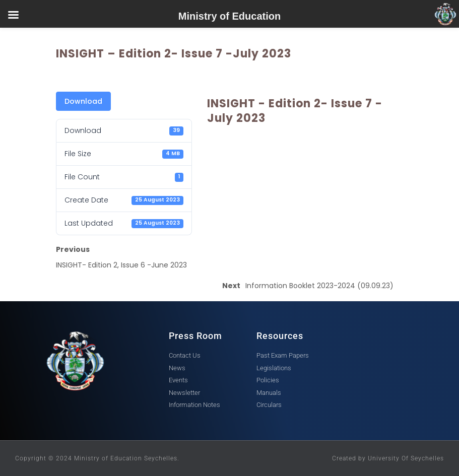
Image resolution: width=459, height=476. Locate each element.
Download (83, 101)
